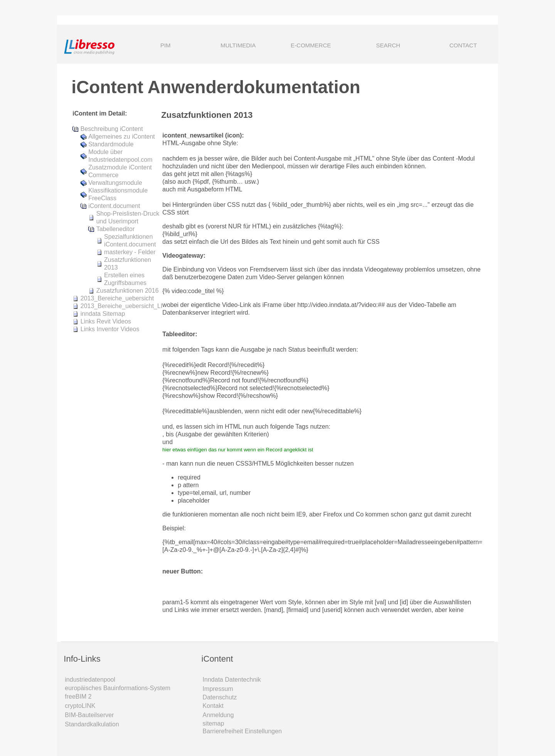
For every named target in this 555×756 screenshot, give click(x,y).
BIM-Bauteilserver (89, 715)
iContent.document (114, 206)
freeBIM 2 (78, 696)
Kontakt (213, 706)
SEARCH (378, 46)
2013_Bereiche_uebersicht (117, 298)
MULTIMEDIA (238, 45)
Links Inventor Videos (110, 329)
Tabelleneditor (116, 229)
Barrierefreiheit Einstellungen (242, 731)
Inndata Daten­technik (232, 680)
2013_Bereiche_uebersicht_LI (122, 306)
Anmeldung (218, 715)
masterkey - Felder (130, 252)
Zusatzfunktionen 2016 (128, 291)
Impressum (218, 689)
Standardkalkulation (92, 724)
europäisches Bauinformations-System (118, 688)
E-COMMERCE (311, 45)
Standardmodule (111, 144)
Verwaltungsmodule (115, 183)
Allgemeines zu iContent (122, 137)
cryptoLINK (80, 706)
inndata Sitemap (103, 314)
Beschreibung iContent (112, 129)
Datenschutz (220, 697)
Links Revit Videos (106, 321)
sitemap (214, 723)
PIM (166, 45)
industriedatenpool (90, 680)
